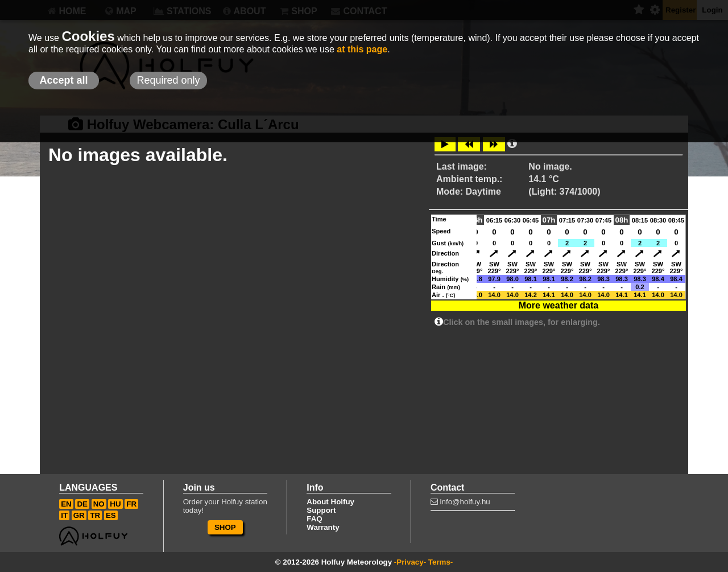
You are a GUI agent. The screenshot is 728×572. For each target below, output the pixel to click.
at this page (362, 49)
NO (99, 504)
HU (115, 504)
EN (66, 504)
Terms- (440, 562)
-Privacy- (410, 562)
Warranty (323, 527)
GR (79, 515)
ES (111, 515)
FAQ (314, 519)
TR (95, 515)
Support (321, 510)
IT (64, 515)
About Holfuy (330, 502)
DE (82, 504)
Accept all (63, 80)
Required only (168, 80)
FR (131, 504)
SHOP (225, 527)
